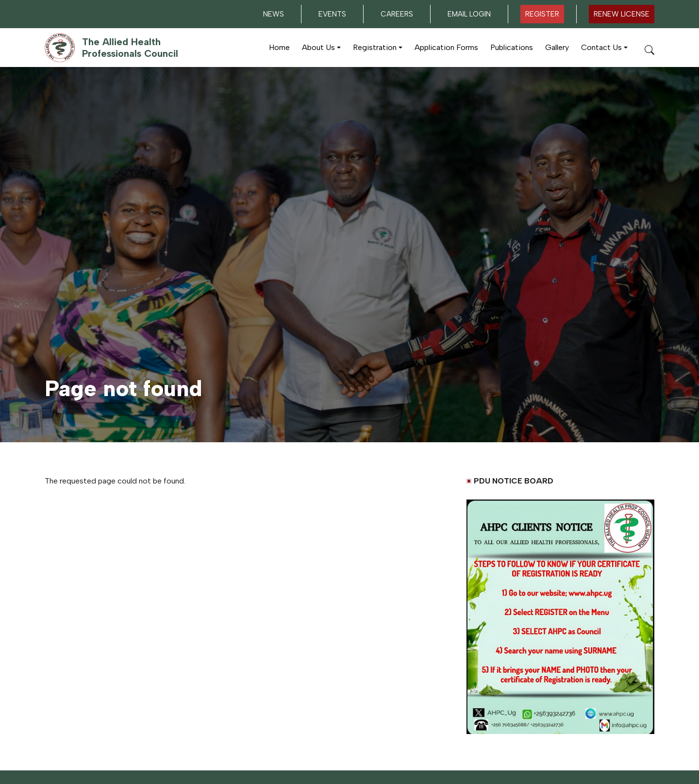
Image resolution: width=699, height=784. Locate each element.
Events (332, 14)
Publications (512, 47)
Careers (397, 14)
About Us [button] (318, 47)
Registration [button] (375, 47)
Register (542, 14)
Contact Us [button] (601, 47)
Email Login (469, 14)
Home (279, 47)
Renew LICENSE (622, 14)
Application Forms (446, 47)
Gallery (557, 47)
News (274, 14)
